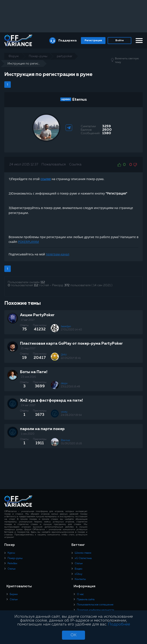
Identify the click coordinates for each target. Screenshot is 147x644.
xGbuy (78, 574)
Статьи (12, 569)
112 (43, 282)
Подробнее (119, 624)
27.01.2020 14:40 (71, 330)
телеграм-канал (58, 254)
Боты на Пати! (34, 372)
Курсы (11, 553)
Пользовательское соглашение (95, 605)
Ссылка (75, 165)
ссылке (46, 179)
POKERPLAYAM (29, 242)
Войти (119, 41)
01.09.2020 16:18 (71, 444)
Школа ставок (83, 553)
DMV (64, 355)
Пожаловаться (54, 165)
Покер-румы (15, 558)
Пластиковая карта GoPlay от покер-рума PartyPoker (71, 344)
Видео (78, 569)
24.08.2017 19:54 (71, 415)
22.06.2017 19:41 (71, 358)
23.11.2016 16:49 (70, 387)
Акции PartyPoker (37, 315)
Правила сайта (86, 600)
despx (64, 383)
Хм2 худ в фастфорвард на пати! (51, 401)
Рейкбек (12, 564)
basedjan (66, 327)
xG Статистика (83, 558)
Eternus (80, 100)
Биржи (14, 594)
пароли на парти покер (42, 429)
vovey (64, 412)
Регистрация (93, 41)
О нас (80, 594)
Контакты (80, 579)
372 (67, 285)
